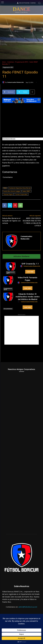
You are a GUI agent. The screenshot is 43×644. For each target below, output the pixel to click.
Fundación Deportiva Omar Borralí (20, 188)
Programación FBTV (22, 62)
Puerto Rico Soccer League (12, 191)
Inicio (4, 62)
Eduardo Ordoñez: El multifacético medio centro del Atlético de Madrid (28, 297)
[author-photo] (22, 266)
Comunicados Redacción (15, 82)
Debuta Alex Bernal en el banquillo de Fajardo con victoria (11, 221)
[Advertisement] (22, 330)
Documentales (8, 309)
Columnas (10, 62)
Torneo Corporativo (21, 194)
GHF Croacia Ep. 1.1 (30, 264)
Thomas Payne (8, 194)
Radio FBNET (27, 191)
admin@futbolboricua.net (28, 607)
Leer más (30, 272)
